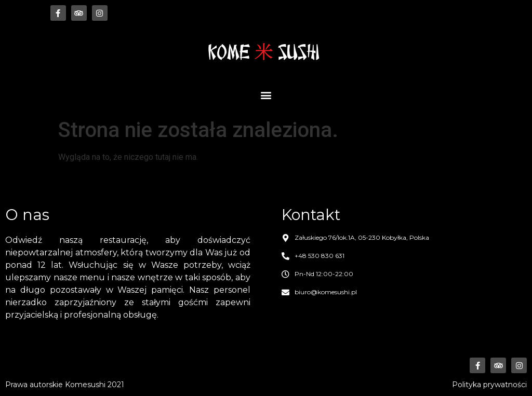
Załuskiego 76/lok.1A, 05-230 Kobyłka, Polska (362, 237)
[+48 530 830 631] (285, 256)
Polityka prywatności (489, 385)
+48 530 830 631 (320, 256)
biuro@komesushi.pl (326, 292)
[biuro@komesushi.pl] (285, 292)
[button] (266, 95)
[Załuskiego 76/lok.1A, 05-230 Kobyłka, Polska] (285, 238)
